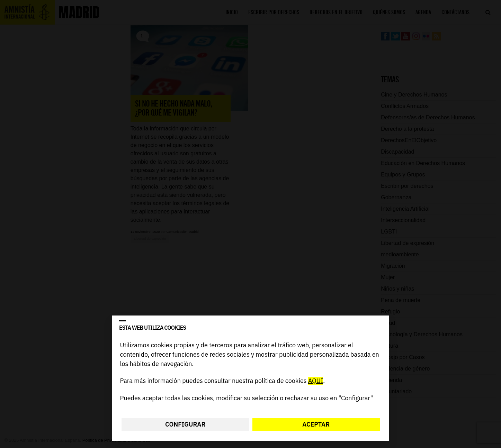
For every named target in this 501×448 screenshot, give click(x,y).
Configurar (185, 424)
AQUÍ (315, 381)
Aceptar (316, 424)
